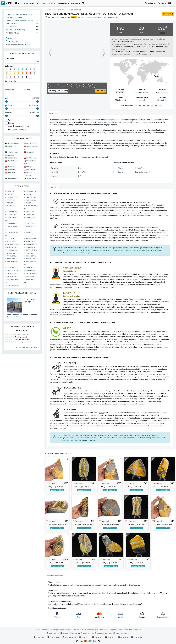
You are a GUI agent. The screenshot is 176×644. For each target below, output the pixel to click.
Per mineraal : (10, 90)
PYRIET (30, 253)
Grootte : (8, 113)
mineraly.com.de (70, 637)
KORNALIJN (31, 238)
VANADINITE (31, 276)
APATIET (11, 200)
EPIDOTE (30, 215)
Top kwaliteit (12, 41)
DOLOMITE (12, 215)
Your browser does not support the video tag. (77, 53)
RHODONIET (31, 256)
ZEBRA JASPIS (13, 285)
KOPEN (168, 14)
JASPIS (10, 238)
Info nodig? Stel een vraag (58, 91)
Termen (38, 630)
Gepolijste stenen (74, 9)
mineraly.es (97, 637)
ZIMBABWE (31, 178)
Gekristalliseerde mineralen (20, 20)
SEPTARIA (11, 268)
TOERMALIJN (32, 274)
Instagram (75, 633)
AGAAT (11, 191)
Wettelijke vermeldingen (50, 630)
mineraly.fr (40, 637)
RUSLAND (31, 170)
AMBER (11, 194)
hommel (51, 483)
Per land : (27, 90)
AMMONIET (12, 197)
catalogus (51, 9)
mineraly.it (84, 637)
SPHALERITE (12, 274)
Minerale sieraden (15, 30)
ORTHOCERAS (32, 250)
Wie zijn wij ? (78, 630)
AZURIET (11, 203)
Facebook (65, 633)
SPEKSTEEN (31, 270)
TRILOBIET (12, 276)
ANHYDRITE (31, 197)
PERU (29, 167)
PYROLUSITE (12, 256)
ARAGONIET (31, 200)
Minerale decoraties (16, 17)
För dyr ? (162, 33)
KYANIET (30, 241)
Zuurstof (122, 172)
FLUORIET (30, 218)
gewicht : (8, 106)
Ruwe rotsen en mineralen (19, 14)
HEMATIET (30, 226)
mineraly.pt (123, 637)
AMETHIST (31, 194)
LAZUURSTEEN (32, 244)
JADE (29, 232)
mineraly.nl (110, 637)
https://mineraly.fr (122, 633)
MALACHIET (31, 247)
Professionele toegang (108, 630)
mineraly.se (136, 637)
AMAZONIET (31, 191)
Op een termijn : (11, 81)
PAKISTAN (12, 170)
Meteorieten (13, 33)
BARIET (30, 203)
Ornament (61, 9)
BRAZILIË (12, 146)
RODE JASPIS (12, 259)
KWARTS (11, 241)
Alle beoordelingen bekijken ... (27, 348)
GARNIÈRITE (12, 223)
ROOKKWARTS (32, 259)
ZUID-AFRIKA (12, 178)
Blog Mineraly (53, 633)
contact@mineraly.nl (104, 633)
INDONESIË (12, 158)
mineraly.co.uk (54, 637)
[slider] (6, 102)
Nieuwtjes (11, 38)
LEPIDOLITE (12, 247)
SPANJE (30, 152)
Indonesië (141, 100)
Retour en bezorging (91, 630)
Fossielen (12, 27)
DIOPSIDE (30, 212)
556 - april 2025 (162, 100)
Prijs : (7, 98)
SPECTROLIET (13, 270)
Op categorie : (10, 58)
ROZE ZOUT (12, 262)
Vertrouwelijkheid (66, 630)
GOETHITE (31, 223)
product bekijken (57, 490)
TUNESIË (11, 173)
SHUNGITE (31, 268)
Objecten (12, 23)
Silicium (121, 168)
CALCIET (11, 206)
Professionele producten (18, 44)
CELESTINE (12, 212)
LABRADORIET (13, 244)
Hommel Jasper (162, 92)
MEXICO (11, 167)
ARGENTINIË (32, 143)
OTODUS (11, 253)
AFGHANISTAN (13, 143)
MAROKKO (12, 161)
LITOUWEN (31, 158)
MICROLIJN (12, 250)
